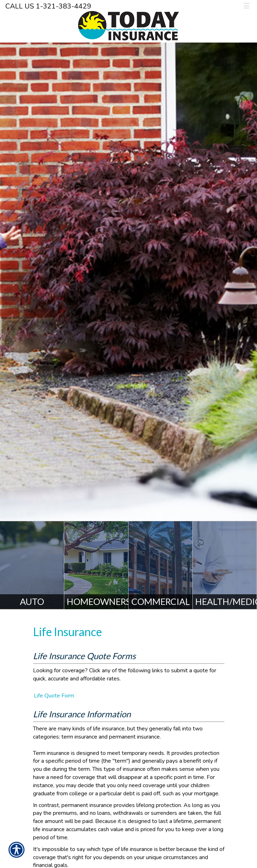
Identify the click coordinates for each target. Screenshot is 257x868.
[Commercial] (161, 565)
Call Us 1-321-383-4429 (48, 6)
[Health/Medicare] (225, 565)
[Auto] (32, 565)
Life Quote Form (54, 696)
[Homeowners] (96, 565)
